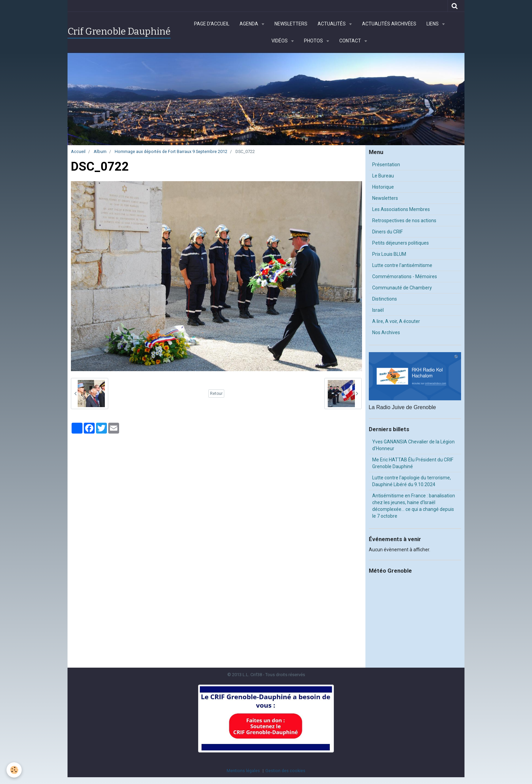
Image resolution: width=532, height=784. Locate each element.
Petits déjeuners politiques (401, 243)
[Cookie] (14, 770)
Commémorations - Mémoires (405, 276)
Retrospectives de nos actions (404, 221)
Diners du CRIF (387, 232)
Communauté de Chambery (402, 288)
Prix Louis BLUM (389, 254)
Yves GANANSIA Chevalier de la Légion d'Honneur (413, 445)
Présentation (386, 165)
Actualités (332, 24)
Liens (433, 24)
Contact (351, 41)
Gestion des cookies (285, 771)
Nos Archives (386, 332)
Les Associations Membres (401, 209)
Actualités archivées (389, 24)
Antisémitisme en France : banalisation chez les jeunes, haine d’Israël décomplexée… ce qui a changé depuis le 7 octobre (414, 506)
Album (100, 151)
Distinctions (385, 299)
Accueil (78, 151)
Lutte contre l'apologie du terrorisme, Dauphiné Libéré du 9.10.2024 (412, 481)
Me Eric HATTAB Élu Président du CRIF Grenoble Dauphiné (413, 463)
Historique (383, 187)
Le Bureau (383, 176)
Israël (378, 310)
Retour (216, 394)
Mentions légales (243, 771)
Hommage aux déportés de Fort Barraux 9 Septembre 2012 (171, 151)
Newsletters (291, 24)
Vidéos (280, 41)
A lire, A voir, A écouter (396, 321)
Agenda (249, 24)
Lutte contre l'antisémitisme (402, 265)
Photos (314, 41)
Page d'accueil (212, 24)
